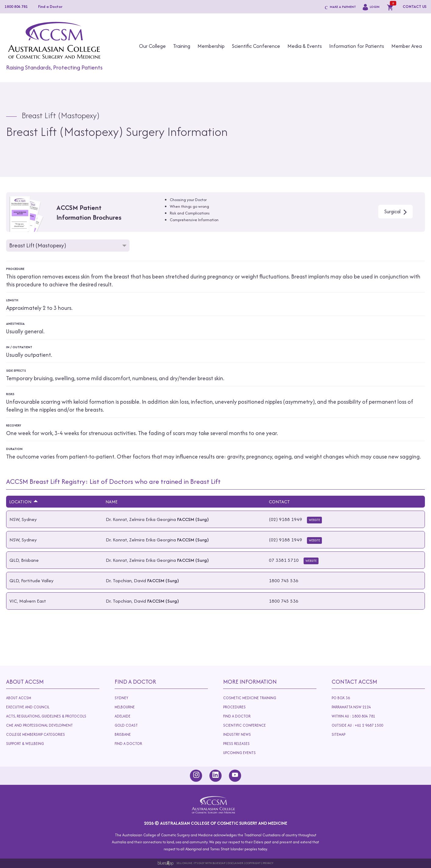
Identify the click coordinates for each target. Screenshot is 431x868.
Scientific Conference (256, 46)
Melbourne (126, 707)
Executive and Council (29, 707)
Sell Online (184, 863)
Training (182, 46)
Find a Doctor (50, 7)
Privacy (268, 863)
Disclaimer (235, 863)
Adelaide (132, 717)
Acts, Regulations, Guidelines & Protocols (48, 717)
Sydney (121, 698)
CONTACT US (415, 7)
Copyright (253, 863)
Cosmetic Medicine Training (250, 698)
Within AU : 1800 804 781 (354, 716)
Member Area (407, 46)
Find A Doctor (135, 682)
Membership (211, 46)
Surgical (392, 211)
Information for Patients (357, 46)
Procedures (236, 707)
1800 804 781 (16, 7)
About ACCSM (19, 698)
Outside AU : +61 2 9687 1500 (363, 726)
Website (314, 520)
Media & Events (305, 46)
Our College (152, 46)
